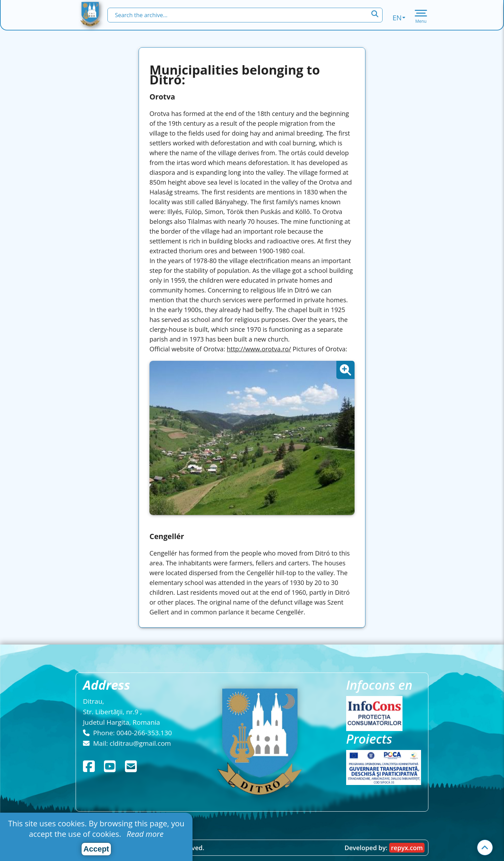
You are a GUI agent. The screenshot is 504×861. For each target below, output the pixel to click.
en (399, 18)
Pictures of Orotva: (320, 349)
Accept (96, 849)
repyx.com (407, 848)
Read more (144, 834)
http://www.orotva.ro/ (259, 349)
